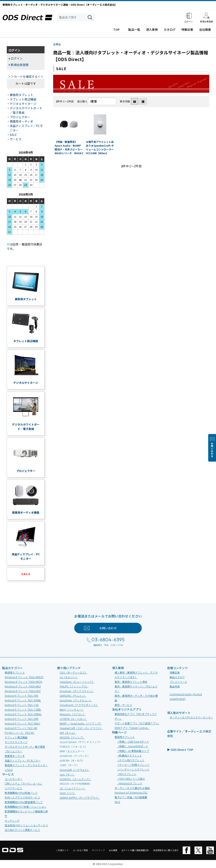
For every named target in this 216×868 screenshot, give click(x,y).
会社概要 (205, 29)
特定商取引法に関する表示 (166, 850)
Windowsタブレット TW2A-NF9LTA (24, 677)
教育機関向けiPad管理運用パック (24, 802)
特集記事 (187, 29)
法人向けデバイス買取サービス (22, 830)
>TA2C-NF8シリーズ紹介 (131, 779)
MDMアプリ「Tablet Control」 (132, 728)
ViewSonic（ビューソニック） (77, 682)
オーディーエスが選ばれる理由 (132, 788)
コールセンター (13, 779)
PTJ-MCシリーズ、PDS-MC (20, 733)
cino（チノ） (67, 774)
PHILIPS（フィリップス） (74, 686)
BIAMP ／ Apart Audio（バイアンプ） (81, 723)
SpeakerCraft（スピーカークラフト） (81, 728)
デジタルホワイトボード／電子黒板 (25, 747)
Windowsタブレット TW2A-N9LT (23, 686)
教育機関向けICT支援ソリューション (26, 807)
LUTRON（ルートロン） (73, 719)
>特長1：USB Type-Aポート (133, 741)
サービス (16, 139)
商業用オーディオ (21, 121)
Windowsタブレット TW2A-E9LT (23, 691)
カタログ (170, 29)
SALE (13, 135)
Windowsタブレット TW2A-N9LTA (23, 682)
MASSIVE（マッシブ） (72, 737)
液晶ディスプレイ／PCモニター (23, 760)
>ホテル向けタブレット (131, 760)
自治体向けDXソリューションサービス (26, 825)
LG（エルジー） (69, 677)
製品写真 (175, 686)
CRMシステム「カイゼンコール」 (24, 783)
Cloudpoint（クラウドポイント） (79, 705)
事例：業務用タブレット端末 (131, 682)
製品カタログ (177, 677)
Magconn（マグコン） (73, 714)
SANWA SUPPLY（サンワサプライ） (80, 798)
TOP (116, 29)
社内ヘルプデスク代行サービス (22, 797)
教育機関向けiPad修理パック (21, 793)
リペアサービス (13, 788)
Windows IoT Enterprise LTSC (131, 792)
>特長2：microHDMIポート (133, 746)
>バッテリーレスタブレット (133, 769)
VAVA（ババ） (68, 793)
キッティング (12, 820)
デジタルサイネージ (23, 104)
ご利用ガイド (62, 850)
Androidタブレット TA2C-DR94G (23, 714)
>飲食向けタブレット (130, 755)
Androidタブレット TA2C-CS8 (22, 705)
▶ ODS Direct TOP (180, 750)
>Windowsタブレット (130, 783)
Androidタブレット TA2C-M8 (21, 728)
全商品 (57, 44)
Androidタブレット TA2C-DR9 (22, 719)
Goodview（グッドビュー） (76, 700)
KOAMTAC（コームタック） (76, 779)
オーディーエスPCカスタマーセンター (191, 717)
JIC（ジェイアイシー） (73, 788)
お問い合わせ (212, 450)
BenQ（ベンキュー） (72, 709)
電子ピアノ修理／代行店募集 (131, 797)
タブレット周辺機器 (23, 99)
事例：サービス (123, 705)
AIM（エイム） (68, 733)
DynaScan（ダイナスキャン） (77, 691)
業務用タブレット (22, 95)
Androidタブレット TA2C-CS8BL (23, 709)
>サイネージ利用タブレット (133, 765)
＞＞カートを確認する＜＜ (26, 76)
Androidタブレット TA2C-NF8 (21, 696)
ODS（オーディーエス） (74, 672)
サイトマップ (98, 850)
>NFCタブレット (127, 774)
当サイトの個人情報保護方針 (135, 850)
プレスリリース (178, 682)
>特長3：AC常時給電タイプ (133, 751)
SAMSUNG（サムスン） (73, 696)
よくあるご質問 (80, 850)
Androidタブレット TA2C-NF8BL (23, 700)
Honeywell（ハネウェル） (75, 770)
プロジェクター (20, 117)
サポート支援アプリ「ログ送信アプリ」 (137, 723)
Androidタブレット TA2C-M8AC (22, 723)
